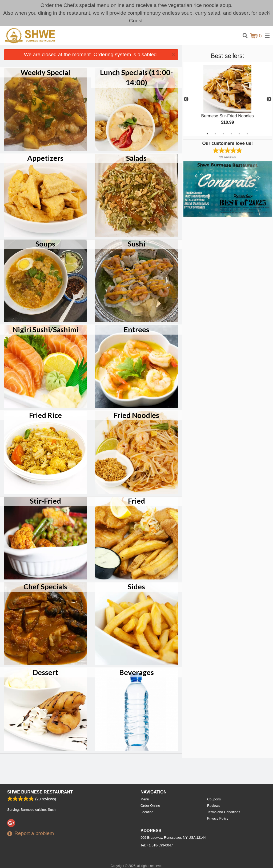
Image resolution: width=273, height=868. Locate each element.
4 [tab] (231, 134)
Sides (136, 587)
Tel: (157, 845)
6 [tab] (247, 134)
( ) (256, 36)
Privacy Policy (218, 818)
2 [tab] (215, 134)
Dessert (45, 672)
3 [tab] (223, 134)
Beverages (136, 672)
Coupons (214, 799)
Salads (136, 158)
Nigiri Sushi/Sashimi (45, 329)
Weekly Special (45, 72)
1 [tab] (207, 134)
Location (147, 812)
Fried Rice (45, 415)
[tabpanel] (228, 99)
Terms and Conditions (224, 812)
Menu (145, 799)
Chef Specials (45, 587)
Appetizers (45, 158)
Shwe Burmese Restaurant (40, 792)
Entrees (136, 329)
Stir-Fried (45, 501)
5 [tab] (239, 134)
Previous (186, 99)
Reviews (214, 806)
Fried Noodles (136, 415)
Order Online (150, 806)
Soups (45, 244)
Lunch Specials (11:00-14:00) (136, 77)
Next (269, 99)
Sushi (136, 244)
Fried (136, 501)
